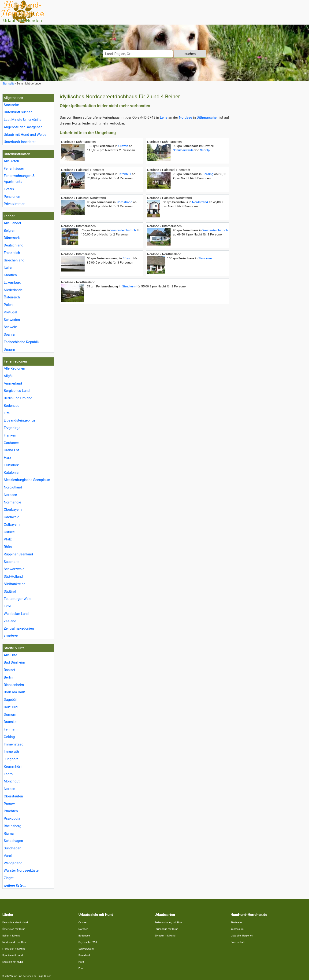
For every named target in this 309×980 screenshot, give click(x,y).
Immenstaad (14, 744)
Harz (7, 458)
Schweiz (10, 327)
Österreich (12, 297)
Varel (8, 856)
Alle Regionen (14, 368)
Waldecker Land (16, 614)
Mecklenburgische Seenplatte (27, 480)
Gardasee (11, 443)
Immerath (11, 752)
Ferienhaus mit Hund (166, 929)
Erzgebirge (12, 428)
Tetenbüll (125, 174)
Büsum (127, 258)
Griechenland (14, 260)
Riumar (9, 833)
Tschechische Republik (22, 342)
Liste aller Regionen (242, 936)
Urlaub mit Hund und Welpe (25, 135)
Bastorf (9, 670)
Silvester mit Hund (165, 936)
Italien (9, 268)
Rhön (8, 547)
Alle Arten (11, 161)
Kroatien (10, 275)
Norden (9, 789)
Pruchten (11, 811)
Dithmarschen (208, 117)
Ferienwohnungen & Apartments (19, 179)
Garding (208, 174)
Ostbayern (12, 525)
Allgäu (9, 376)
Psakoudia (12, 819)
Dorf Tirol (11, 707)
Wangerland (13, 863)
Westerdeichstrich (123, 230)
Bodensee (11, 406)
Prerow (9, 804)
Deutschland (13, 245)
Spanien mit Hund (13, 955)
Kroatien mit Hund (13, 962)
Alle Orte (10, 655)
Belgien (9, 231)
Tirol (7, 606)
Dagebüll (11, 700)
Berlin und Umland (18, 398)
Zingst (9, 878)
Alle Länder (13, 223)
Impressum (237, 929)
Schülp (205, 150)
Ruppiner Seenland (18, 554)
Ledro (8, 774)
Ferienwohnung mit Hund (169, 923)
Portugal (10, 312)
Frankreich (12, 253)
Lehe (164, 117)
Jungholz (11, 759)
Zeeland (10, 621)
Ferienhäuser (14, 169)
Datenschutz (238, 942)
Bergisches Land (17, 391)
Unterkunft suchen (18, 112)
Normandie (12, 502)
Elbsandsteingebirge (20, 420)
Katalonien (12, 473)
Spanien (10, 334)
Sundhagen (13, 848)
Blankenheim (14, 685)
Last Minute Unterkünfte (23, 120)
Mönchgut (12, 781)
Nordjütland (13, 487)
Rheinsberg (13, 826)
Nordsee (10, 495)
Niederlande (13, 290)
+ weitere (11, 636)
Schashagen (13, 841)
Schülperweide (183, 150)
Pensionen (12, 197)
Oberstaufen (13, 796)
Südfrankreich (15, 584)
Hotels (9, 189)
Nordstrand (124, 202)
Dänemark (12, 238)
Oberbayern (13, 510)
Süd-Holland (13, 576)
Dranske (10, 722)
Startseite (11, 105)
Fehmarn (11, 729)
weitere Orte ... (15, 885)
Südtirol (10, 591)
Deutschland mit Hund (15, 923)
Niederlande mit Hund (15, 942)
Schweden (12, 320)
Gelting (9, 737)
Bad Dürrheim (14, 662)
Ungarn (9, 349)
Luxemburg (13, 283)
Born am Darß (15, 692)
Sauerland (12, 562)
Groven (123, 146)
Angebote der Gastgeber (23, 127)
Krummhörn (13, 767)
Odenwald (12, 517)
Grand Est (11, 450)
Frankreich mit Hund (14, 949)
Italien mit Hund (11, 936)
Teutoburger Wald (18, 599)
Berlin (8, 677)
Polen (8, 305)
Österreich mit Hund (14, 929)
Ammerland (13, 383)
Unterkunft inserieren (20, 142)
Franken (10, 435)
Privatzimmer (14, 204)
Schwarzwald (14, 569)
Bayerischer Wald (88, 942)
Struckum (205, 258)
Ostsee (9, 532)
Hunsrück (11, 465)
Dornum (10, 715)
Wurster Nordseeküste (21, 870)
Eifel (7, 413)
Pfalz (8, 539)
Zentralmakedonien (19, 628)
